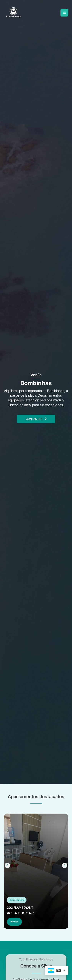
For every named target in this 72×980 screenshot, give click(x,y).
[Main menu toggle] (64, 13)
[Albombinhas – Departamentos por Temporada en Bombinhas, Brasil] (13, 12)
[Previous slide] (7, 865)
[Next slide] (65, 865)
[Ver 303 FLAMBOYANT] (36, 871)
